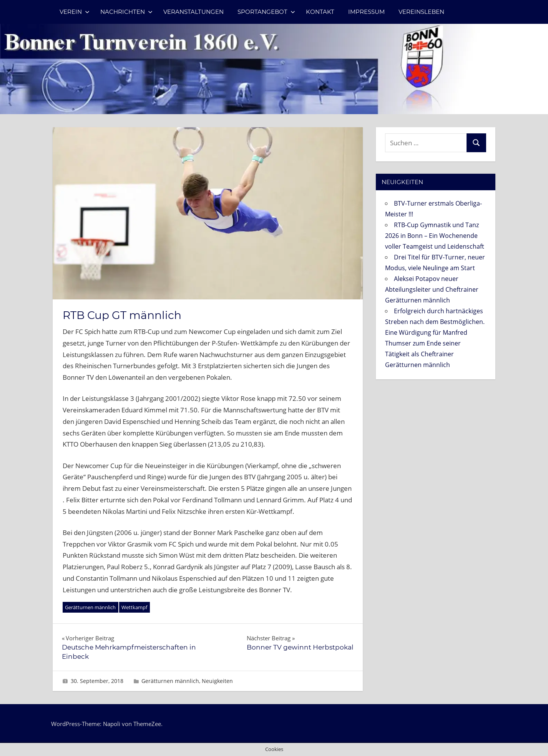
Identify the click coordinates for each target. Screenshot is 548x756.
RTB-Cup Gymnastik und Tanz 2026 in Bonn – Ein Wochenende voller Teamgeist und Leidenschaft (435, 236)
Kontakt (320, 12)
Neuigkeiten (217, 681)
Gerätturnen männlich (90, 607)
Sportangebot (266, 12)
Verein (75, 12)
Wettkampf (134, 607)
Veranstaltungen (193, 12)
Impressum (366, 12)
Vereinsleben (421, 12)
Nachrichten (126, 12)
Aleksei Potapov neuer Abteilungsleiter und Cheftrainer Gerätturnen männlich (432, 289)
